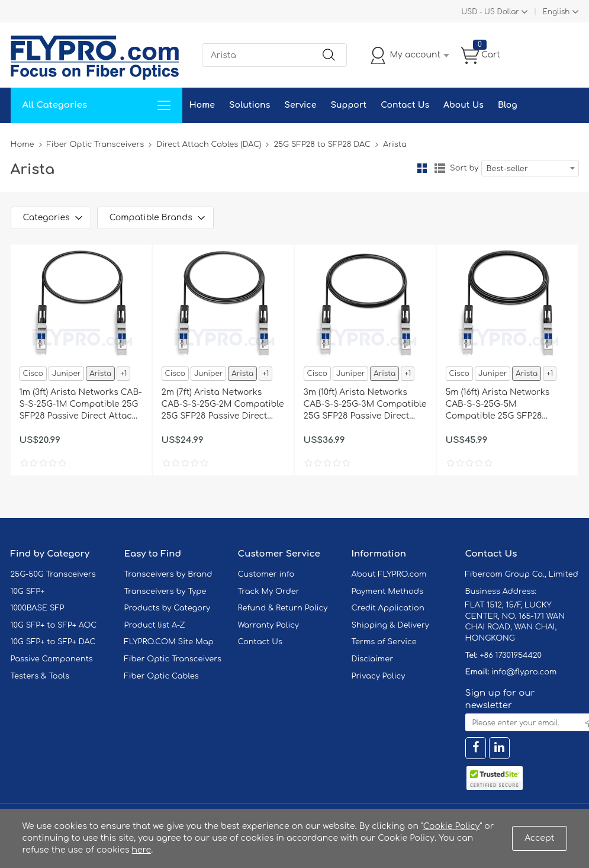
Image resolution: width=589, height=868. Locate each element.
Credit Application (388, 608)
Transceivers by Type (165, 591)
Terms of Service (384, 642)
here (142, 850)
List (440, 168)
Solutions (250, 105)
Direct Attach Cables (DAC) (209, 144)
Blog (508, 105)
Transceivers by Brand (168, 574)
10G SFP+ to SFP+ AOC (54, 625)
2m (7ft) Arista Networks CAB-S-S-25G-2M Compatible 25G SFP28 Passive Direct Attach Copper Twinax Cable (223, 405)
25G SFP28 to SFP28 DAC (322, 144)
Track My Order (269, 591)
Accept (539, 838)
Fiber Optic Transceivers (96, 144)
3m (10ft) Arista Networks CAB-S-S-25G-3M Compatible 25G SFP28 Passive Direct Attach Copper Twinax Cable (365, 405)
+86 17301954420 (510, 655)
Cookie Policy (452, 826)
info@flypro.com (524, 672)
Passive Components (52, 659)
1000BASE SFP (38, 608)
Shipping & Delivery (390, 625)
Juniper (66, 374)
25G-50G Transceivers (53, 574)
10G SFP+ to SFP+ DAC (53, 642)
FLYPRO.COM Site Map (169, 642)
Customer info (266, 574)
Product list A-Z (155, 625)
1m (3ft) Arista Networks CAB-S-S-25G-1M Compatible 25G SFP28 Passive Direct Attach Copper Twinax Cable (81, 405)
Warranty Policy (269, 625)
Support (348, 105)
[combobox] (530, 168)
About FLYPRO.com (389, 574)
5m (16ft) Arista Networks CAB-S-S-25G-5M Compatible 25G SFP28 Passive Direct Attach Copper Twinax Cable (498, 405)
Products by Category (168, 608)
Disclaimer (373, 659)
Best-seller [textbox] (507, 169)
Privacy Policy (379, 676)
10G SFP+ (28, 591)
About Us (464, 105)
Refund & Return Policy (283, 608)
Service (300, 105)
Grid (422, 168)
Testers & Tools (40, 676)
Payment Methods (388, 591)
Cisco (33, 374)
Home (202, 105)
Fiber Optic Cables (162, 676)
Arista (100, 374)
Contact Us (405, 105)
